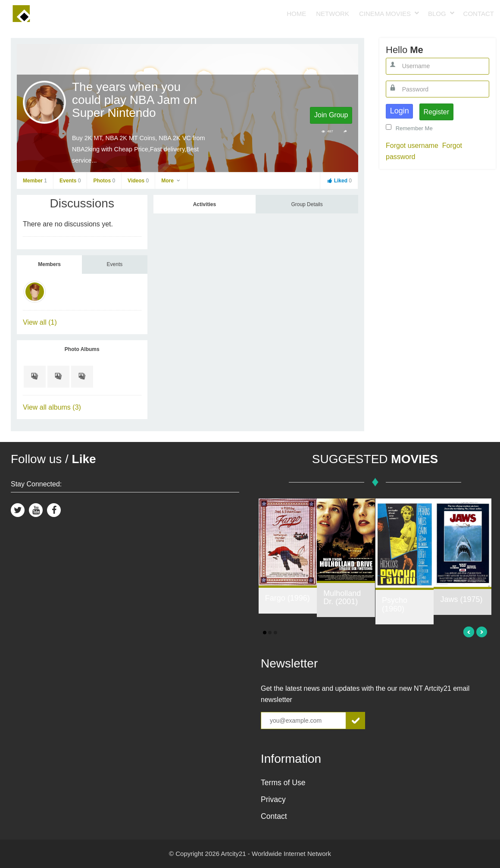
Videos (138, 181)
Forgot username (412, 146)
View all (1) (40, 322)
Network (333, 14)
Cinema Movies (385, 14)
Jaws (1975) (461, 599)
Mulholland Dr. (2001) (342, 598)
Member (35, 181)
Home (296, 14)
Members (49, 264)
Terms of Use (283, 783)
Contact (479, 14)
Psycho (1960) (395, 605)
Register (436, 112)
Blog (437, 14)
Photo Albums (82, 349)
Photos (104, 181)
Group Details (307, 204)
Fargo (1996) (287, 598)
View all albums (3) (52, 407)
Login (400, 111)
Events (70, 181)
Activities (205, 204)
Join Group (331, 115)
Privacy (273, 799)
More (171, 181)
